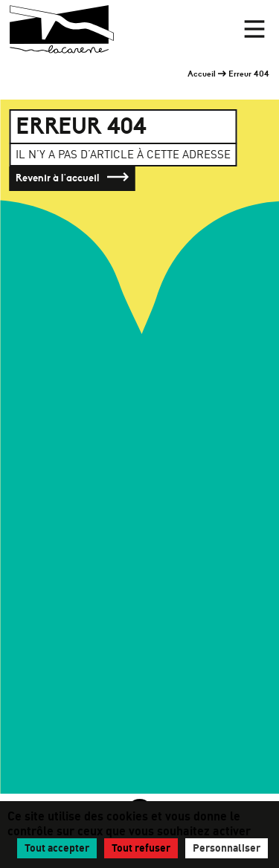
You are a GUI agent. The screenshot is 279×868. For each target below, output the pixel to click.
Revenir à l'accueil (72, 178)
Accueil (202, 74)
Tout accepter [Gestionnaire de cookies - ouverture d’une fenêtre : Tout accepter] (57, 848)
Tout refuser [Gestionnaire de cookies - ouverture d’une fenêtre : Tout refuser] (141, 848)
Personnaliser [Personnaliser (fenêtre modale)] (227, 848)
